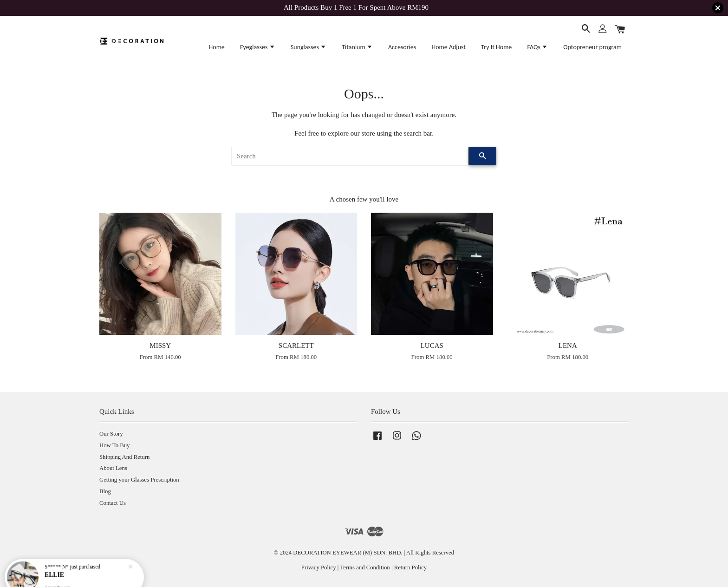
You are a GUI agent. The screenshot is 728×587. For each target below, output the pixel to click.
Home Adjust (448, 47)
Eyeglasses (258, 47)
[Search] (350, 156)
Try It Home (496, 47)
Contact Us (113, 503)
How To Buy (114, 445)
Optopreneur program (592, 47)
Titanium (357, 47)
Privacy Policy (319, 567)
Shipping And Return (124, 457)
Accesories (402, 47)
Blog (105, 491)
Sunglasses (309, 47)
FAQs (537, 47)
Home (217, 47)
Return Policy (410, 567)
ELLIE (55, 569)
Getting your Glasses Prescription (139, 480)
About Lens (113, 468)
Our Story (111, 434)
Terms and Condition (365, 567)
